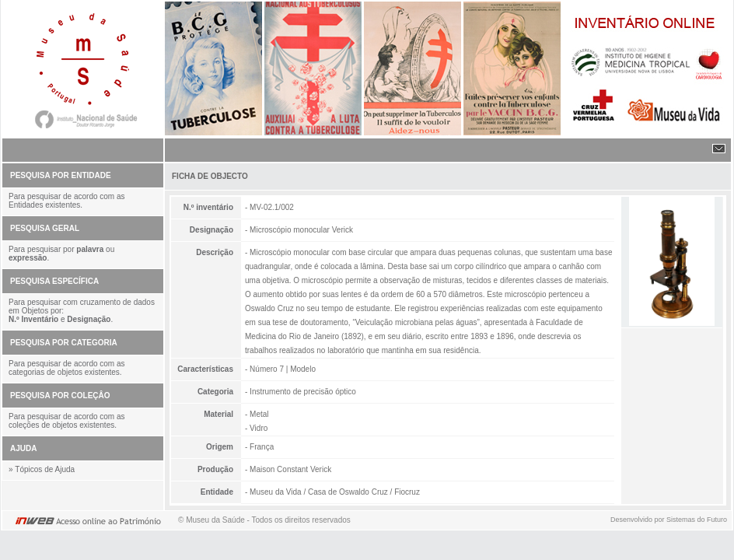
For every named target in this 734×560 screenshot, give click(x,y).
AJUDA (23, 448)
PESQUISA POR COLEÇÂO (60, 395)
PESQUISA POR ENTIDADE (61, 175)
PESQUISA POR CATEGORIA (64, 343)
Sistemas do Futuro (697, 520)
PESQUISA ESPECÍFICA (54, 281)
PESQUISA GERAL (45, 228)
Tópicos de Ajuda (45, 469)
